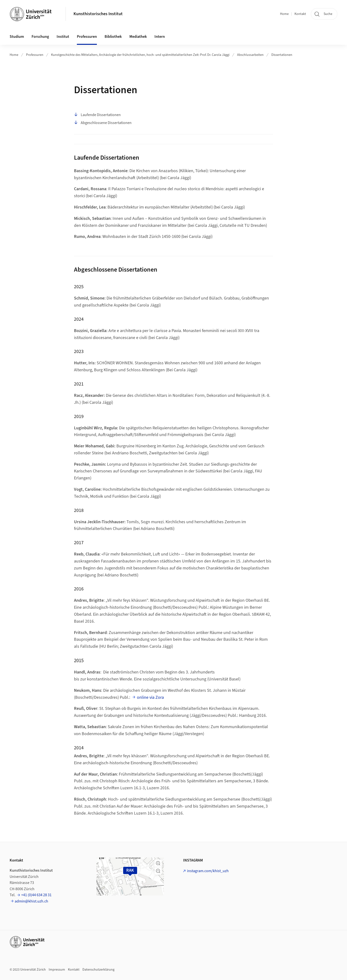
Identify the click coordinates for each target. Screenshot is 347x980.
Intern (160, 37)
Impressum (57, 970)
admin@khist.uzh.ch (31, 901)
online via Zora (150, 697)
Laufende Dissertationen (97, 115)
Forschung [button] (40, 37)
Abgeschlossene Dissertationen (103, 123)
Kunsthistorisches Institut (98, 14)
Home (284, 14)
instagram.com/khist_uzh (208, 871)
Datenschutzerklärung (98, 970)
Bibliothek (113, 37)
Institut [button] (63, 37)
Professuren (35, 55)
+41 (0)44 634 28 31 (36, 895)
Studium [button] (17, 37)
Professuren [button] (87, 37)
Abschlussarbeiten (250, 55)
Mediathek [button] (138, 37)
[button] (158, 863)
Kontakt (300, 14)
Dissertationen (282, 55)
